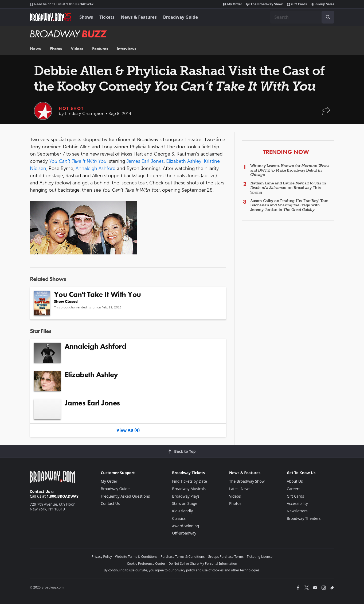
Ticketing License (260, 557)
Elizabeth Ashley (184, 161)
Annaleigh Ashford (96, 168)
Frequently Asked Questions (125, 496)
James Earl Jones (145, 161)
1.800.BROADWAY (62, 4)
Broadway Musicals (189, 489)
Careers (293, 489)
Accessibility (297, 503)
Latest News (240, 489)
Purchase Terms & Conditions (183, 557)
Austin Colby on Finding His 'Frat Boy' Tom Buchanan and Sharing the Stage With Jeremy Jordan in (289, 205)
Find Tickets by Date (189, 481)
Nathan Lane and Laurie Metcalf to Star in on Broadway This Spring (288, 188)
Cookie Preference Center (146, 564)
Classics (179, 518)
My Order (232, 4)
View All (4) (128, 430)
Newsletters (297, 511)
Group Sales (323, 4)
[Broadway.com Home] (50, 17)
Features (100, 49)
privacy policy (185, 570)
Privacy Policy (102, 557)
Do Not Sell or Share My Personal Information (203, 564)
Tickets (107, 17)
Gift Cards (297, 4)
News (35, 49)
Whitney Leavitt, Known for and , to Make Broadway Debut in (290, 170)
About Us (295, 481)
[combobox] (302, 17)
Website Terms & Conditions (136, 557)
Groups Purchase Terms (226, 557)
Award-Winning (185, 526)
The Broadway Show (264, 4)
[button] (326, 113)
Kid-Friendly (182, 511)
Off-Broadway (184, 533)
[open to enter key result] (328, 17)
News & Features (139, 17)
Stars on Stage (185, 503)
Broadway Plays (186, 496)
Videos (77, 49)
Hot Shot (71, 108)
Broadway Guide (181, 17)
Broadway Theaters (304, 518)
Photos (56, 49)
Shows (86, 17)
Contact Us (40, 491)
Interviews (127, 49)
